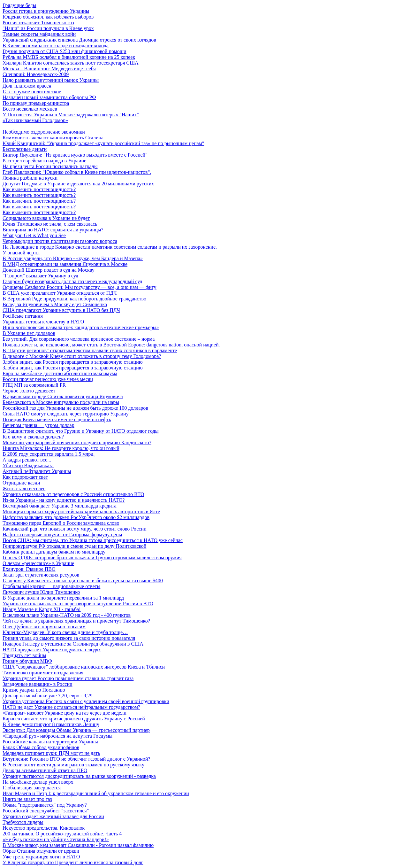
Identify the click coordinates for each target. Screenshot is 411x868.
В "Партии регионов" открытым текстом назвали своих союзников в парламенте (90, 350)
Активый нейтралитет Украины (37, 471)
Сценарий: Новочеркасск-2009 (36, 74)
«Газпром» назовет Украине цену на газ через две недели (65, 713)
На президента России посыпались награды (50, 166)
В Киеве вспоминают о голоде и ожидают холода (56, 46)
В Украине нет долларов (29, 333)
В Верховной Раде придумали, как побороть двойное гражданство (74, 299)
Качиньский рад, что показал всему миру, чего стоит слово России (75, 529)
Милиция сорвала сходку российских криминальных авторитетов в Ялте (81, 511)
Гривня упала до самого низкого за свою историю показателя (69, 638)
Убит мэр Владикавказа (28, 465)
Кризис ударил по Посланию (34, 690)
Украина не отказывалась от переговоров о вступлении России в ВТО (78, 604)
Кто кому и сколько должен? (33, 437)
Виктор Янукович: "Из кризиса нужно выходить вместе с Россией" (75, 155)
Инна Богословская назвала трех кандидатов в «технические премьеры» (81, 327)
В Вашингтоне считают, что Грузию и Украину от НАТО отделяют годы (80, 431)
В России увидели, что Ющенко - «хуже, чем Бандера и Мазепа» (73, 258)
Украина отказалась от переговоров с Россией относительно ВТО (73, 494)
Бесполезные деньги (25, 149)
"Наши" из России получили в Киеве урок (48, 28)
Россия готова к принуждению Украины (46, 11)
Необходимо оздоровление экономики (44, 132)
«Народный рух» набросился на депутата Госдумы (57, 736)
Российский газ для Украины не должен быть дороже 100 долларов (75, 408)
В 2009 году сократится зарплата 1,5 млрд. (49, 454)
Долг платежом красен (27, 86)
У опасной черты (21, 253)
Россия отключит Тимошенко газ (38, 23)
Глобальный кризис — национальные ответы (51, 586)
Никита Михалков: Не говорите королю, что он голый (61, 448)
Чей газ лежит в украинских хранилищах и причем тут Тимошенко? (76, 621)
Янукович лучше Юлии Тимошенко (41, 592)
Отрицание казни (21, 483)
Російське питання (23, 316)
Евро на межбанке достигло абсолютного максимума (60, 373)
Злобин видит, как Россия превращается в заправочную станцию (73, 362)
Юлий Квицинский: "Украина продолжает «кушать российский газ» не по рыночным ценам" (103, 143)
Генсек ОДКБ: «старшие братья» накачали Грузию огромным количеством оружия (92, 558)
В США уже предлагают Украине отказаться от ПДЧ (60, 293)
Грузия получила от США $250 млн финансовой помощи (65, 51)
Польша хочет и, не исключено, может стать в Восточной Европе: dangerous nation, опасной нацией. (111, 345)
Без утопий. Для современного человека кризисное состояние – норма (79, 339)
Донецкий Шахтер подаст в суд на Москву (49, 270)
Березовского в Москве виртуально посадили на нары (61, 402)
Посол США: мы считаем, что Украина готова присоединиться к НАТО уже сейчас (93, 540)
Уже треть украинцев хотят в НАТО (41, 857)
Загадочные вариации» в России (38, 684)
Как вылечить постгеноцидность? (39, 189)
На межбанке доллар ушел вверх (38, 782)
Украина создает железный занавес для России (53, 816)
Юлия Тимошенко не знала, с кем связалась (50, 224)
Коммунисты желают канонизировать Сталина (53, 138)
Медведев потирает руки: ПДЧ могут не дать (51, 753)
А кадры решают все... (27, 460)
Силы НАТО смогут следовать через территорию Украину (66, 414)
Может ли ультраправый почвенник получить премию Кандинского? (77, 442)
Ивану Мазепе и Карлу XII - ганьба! (42, 609)
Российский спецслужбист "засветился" (46, 811)
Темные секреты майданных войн (39, 34)
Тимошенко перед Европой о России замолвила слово (61, 523)
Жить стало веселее (24, 488)
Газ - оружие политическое (32, 92)
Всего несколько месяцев (30, 109)
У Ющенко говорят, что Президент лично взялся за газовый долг (73, 862)
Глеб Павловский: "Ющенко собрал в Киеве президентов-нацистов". (77, 172)
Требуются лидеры (23, 822)
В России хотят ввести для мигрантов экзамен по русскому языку (73, 765)
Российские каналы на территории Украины (50, 742)
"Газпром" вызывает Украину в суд (40, 276)
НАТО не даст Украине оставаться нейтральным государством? (71, 707)
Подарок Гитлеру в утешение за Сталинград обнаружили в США (73, 644)
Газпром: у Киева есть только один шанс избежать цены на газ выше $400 (83, 581)
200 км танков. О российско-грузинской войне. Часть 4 (62, 834)
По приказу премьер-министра (36, 103)
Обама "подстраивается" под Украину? (45, 805)
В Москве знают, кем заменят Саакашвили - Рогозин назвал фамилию (78, 845)
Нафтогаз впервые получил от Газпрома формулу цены (62, 535)
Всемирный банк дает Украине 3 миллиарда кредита (60, 506)
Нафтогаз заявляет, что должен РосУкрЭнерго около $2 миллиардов (76, 517)
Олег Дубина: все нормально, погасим (44, 627)
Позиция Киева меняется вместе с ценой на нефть (57, 419)
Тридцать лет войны (24, 655)
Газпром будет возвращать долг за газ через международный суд (72, 281)
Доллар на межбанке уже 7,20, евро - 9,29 (48, 696)
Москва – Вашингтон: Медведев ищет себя (49, 69)
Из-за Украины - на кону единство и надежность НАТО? (64, 500)
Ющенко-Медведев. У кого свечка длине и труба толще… (65, 632)
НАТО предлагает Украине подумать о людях (52, 650)
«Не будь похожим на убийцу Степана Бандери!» (56, 839)
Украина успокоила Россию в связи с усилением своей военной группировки (86, 701)
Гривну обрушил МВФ (27, 661)
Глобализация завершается (32, 788)
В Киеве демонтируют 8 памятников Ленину (51, 724)
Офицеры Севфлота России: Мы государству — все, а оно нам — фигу (79, 287)
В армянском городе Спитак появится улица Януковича (63, 396)
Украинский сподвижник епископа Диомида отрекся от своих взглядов (79, 40)
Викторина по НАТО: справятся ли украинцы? (53, 230)
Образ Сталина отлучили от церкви (41, 851)
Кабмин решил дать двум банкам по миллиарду (54, 552)
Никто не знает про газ (27, 799)
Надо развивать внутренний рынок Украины (51, 80)
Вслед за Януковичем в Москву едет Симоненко (55, 304)
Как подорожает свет (25, 477)
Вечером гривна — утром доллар (38, 425)
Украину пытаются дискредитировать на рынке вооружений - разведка (79, 776)
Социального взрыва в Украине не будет (46, 218)
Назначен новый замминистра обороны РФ (49, 97)
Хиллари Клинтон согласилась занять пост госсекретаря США (71, 63)
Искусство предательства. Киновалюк (44, 828)
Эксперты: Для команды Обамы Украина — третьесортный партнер (76, 730)
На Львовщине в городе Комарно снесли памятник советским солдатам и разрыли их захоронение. (110, 247)
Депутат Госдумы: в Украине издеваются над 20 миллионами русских (78, 184)
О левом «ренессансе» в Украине (38, 563)
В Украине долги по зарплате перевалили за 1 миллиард (63, 598)
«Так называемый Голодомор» (35, 120)
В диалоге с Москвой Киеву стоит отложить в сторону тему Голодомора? (82, 356)
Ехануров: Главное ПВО (29, 569)
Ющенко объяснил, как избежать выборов (48, 17)
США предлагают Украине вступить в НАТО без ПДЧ (61, 310)
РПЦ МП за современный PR (34, 385)
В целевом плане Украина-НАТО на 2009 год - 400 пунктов (67, 615)
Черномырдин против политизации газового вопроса (60, 241)
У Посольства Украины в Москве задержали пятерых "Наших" (71, 115)
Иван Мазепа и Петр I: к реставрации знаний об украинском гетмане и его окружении (96, 793)
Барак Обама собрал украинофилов (41, 747)
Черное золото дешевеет (29, 391)
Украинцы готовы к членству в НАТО (43, 322)
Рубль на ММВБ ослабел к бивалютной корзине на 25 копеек (69, 57)
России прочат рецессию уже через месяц (48, 379)
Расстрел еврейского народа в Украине (44, 161)
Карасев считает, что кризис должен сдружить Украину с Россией (74, 719)
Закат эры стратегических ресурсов (41, 575)
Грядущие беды (19, 5)
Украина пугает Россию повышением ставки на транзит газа (68, 678)
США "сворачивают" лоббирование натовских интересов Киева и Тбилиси (84, 667)
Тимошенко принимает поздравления (43, 673)
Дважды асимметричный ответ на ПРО (45, 770)
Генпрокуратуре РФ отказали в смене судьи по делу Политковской (74, 546)
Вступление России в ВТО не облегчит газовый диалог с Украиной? (76, 759)
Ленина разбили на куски (30, 178)
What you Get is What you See (34, 235)
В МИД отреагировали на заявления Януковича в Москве (65, 264)
